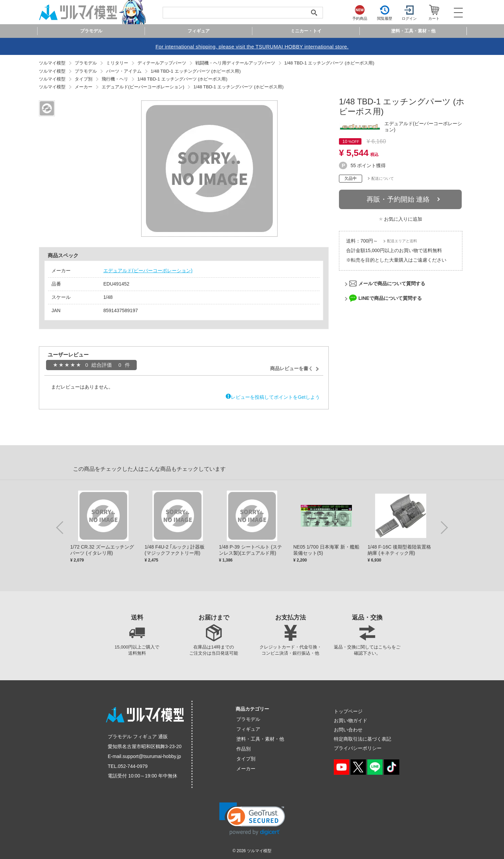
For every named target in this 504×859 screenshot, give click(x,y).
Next (443, 527)
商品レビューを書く (292, 368)
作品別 (243, 749)
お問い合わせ (348, 730)
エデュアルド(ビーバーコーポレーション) (148, 271)
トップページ (348, 711)
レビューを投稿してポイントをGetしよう (275, 397)
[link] (252, 819)
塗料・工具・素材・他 (260, 739)
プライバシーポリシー (358, 748)
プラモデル (248, 719)
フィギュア (248, 729)
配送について (383, 178)
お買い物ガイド (351, 720)
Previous (61, 527)
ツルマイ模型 (259, 851)
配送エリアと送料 (402, 241)
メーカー (246, 769)
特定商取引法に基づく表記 (362, 739)
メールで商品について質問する (392, 283)
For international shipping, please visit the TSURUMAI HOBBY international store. (252, 47)
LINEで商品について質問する (390, 298)
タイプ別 (246, 759)
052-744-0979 (133, 766)
